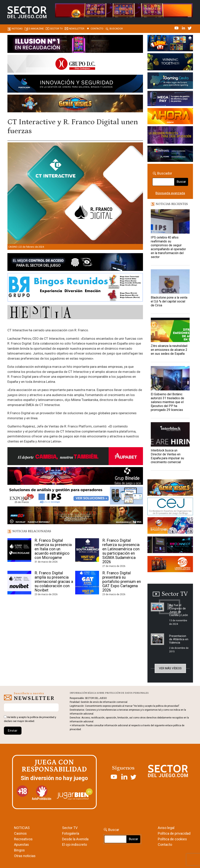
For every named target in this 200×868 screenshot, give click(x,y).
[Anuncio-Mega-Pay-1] (170, 99)
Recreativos (23, 839)
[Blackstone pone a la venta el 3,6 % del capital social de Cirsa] (170, 282)
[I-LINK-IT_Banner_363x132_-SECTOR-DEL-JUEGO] (170, 44)
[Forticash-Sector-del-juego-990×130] (75, 84)
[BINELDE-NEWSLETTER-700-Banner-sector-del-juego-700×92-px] (75, 477)
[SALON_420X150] (170, 117)
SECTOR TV (56, 29)
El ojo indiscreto (75, 845)
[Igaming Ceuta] (170, 81)
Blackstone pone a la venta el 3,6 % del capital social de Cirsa (169, 301)
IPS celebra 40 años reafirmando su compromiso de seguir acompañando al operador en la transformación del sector (168, 247)
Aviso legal (166, 828)
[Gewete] (170, 136)
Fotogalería (71, 833)
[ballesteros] (170, 527)
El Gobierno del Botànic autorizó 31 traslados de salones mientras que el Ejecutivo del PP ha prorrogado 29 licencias (167, 402)
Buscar (181, 182)
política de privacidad (42, 717)
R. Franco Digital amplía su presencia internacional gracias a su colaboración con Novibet (54, 582)
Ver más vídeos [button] (170, 668)
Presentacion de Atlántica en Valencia (179, 639)
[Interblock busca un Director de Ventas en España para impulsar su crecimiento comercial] (170, 434)
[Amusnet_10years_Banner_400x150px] (170, 62)
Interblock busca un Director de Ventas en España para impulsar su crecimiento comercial (167, 456)
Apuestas (21, 845)
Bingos (19, 850)
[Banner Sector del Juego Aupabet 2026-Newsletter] (75, 457)
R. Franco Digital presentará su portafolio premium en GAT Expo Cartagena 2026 (122, 582)
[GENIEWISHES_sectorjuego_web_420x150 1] (170, 488)
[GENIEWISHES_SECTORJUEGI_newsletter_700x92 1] (75, 104)
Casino (13, 247)
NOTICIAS (22, 828)
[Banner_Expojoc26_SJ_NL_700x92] (75, 496)
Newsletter (77, 29)
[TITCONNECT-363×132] (170, 545)
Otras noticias (25, 856)
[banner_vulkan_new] (75, 263)
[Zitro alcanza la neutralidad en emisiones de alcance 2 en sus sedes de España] (170, 330)
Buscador (116, 29)
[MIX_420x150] (170, 565)
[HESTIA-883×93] (75, 313)
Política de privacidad (174, 833)
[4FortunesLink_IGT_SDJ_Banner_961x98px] (124, 10)
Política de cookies (172, 839)
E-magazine (36, 29)
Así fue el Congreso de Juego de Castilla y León (179, 610)
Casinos (20, 833)
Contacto (97, 29)
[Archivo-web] (170, 154)
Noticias (17, 29)
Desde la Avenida (75, 839)
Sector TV (70, 828)
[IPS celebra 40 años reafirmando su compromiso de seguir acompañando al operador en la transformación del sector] (170, 221)
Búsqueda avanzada (170, 193)
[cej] (170, 507)
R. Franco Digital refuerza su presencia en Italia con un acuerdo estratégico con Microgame (53, 549)
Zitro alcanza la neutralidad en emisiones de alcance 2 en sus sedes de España (169, 350)
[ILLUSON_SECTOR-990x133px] (75, 44)
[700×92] (75, 516)
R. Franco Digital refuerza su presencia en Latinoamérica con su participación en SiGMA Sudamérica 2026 (121, 551)
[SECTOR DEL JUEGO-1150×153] (75, 65)
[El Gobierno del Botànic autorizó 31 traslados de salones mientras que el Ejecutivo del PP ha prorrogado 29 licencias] (170, 378)
